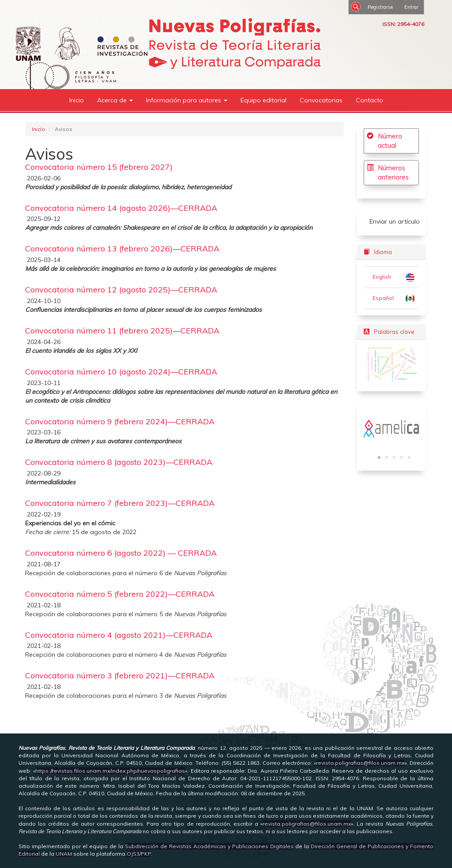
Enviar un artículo (395, 221)
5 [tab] (409, 458)
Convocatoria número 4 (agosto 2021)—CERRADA (119, 635)
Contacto (369, 100)
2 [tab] (387, 458)
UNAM (64, 854)
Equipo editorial (264, 100)
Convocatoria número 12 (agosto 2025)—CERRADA (121, 290)
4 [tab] (402, 458)
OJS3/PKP (139, 854)
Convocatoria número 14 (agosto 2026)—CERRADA (121, 208)
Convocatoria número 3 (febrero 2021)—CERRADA (120, 675)
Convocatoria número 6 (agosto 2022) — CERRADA (121, 553)
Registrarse (380, 7)
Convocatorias (321, 100)
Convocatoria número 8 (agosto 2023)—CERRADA (119, 462)
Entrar (411, 7)
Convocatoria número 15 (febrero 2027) (99, 167)
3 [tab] (394, 458)
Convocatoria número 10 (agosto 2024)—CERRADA (121, 372)
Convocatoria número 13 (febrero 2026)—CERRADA (122, 249)
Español (383, 298)
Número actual (390, 141)
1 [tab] (379, 458)
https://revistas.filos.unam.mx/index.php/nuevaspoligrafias (110, 771)
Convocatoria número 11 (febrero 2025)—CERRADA (122, 331)
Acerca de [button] (115, 100)
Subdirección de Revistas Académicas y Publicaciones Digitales (209, 846)
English (382, 277)
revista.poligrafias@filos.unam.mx (360, 763)
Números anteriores (393, 172)
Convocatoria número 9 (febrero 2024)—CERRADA (120, 421)
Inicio (77, 100)
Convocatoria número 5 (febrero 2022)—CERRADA (120, 594)
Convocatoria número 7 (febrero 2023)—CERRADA (120, 503)
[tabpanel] (391, 429)
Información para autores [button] (187, 100)
